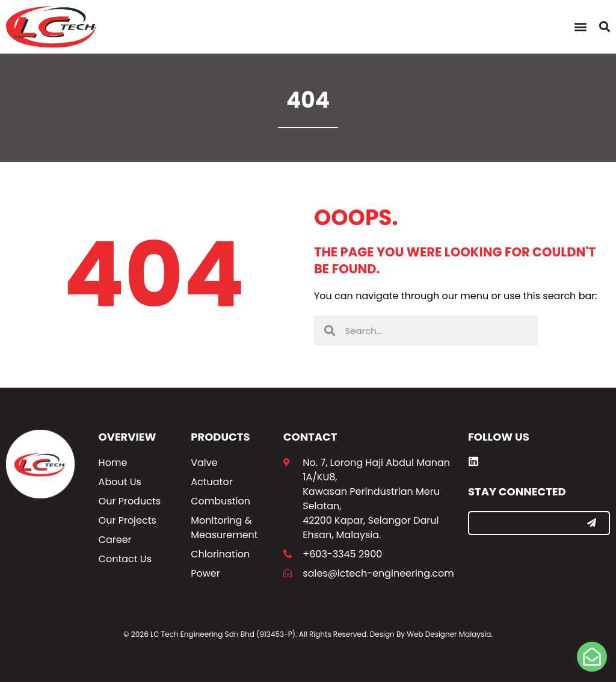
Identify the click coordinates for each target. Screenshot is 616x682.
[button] (580, 27)
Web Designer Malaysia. (450, 634)
